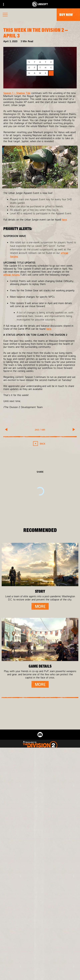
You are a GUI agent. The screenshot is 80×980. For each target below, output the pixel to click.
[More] (40, 606)
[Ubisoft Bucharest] (40, 774)
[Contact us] (40, 976)
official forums (11, 275)
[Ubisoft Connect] (40, 944)
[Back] (40, 444)
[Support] (40, 964)
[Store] (40, 937)
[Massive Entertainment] (40, 767)
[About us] (40, 950)
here (64, 219)
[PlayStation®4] (40, 799)
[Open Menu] (5, 15)
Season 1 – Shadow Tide (17, 93)
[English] (40, 895)
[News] (40, 957)
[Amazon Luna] (40, 812)
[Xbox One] (40, 792)
